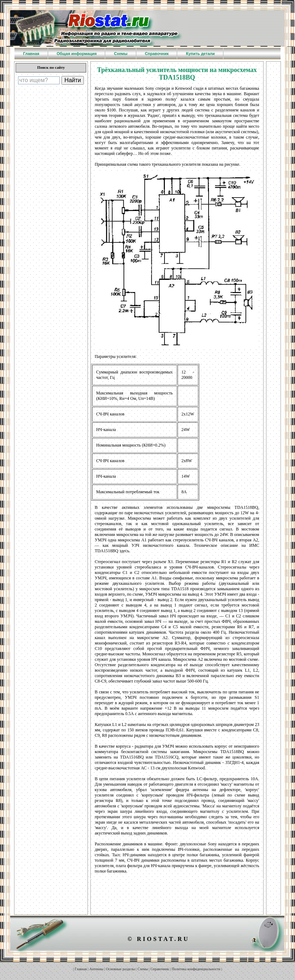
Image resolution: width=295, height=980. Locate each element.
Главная (81, 969)
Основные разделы (120, 969)
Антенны (96, 969)
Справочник (160, 969)
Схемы (143, 969)
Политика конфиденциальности (196, 969)
